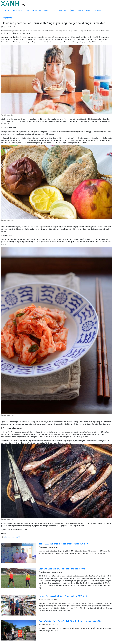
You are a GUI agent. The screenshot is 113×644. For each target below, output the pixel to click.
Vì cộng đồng (63, 10)
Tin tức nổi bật (17, 10)
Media (73, 10)
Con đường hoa (99, 10)
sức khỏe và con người (12, 537)
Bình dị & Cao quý (84, 10)
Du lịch (46, 10)
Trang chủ (6, 10)
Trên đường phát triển (33, 10)
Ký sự (54, 10)
